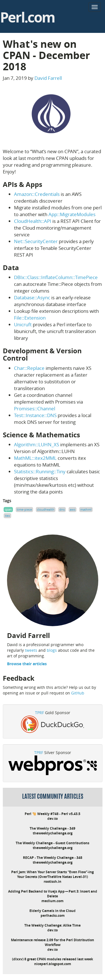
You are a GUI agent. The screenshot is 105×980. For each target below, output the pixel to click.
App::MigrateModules (72, 214)
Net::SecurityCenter (36, 241)
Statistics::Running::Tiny (40, 471)
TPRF (39, 713)
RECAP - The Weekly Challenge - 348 (53, 858)
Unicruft (23, 324)
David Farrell (48, 78)
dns (62, 509)
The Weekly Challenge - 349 (53, 828)
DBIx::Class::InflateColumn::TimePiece (56, 277)
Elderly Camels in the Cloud (53, 911)
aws (73, 509)
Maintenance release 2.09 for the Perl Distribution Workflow (53, 942)
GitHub (78, 693)
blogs (52, 650)
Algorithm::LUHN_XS (37, 444)
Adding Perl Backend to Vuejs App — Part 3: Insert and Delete (53, 894)
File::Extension (30, 318)
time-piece (24, 509)
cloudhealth (46, 509)
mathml (86, 509)
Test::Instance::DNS (35, 415)
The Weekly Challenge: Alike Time (53, 925)
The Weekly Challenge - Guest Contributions (53, 843)
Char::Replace (29, 368)
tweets (31, 650)
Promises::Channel (35, 408)
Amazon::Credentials (37, 194)
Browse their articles (27, 664)
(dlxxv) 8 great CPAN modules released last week (53, 959)
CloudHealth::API (33, 221)
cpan (8, 509)
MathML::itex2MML (35, 458)
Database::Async (32, 297)
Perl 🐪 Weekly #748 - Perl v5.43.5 (53, 814)
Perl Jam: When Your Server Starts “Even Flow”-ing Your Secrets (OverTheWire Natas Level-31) (53, 874)
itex (7, 516)
